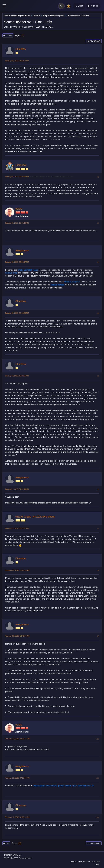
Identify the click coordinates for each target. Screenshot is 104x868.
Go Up (6, 843)
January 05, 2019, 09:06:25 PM (17, 313)
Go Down (8, 35)
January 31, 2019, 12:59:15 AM (17, 376)
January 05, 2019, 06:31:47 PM (17, 262)
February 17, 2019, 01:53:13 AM (17, 817)
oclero (19, 209)
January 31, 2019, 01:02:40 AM (17, 489)
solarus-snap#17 (72, 282)
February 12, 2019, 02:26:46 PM (17, 739)
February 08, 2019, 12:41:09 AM (17, 636)
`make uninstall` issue (28, 270)
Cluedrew (21, 49)
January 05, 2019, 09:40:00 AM (17, 177)
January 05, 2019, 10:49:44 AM (17, 223)
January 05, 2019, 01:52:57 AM (17, 61)
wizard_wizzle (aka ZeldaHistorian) (35, 517)
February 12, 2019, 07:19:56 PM (17, 778)
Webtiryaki (17, 855)
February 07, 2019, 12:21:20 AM (17, 570)
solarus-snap (11, 273)
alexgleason (22, 250)
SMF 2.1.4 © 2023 (11, 858)
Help (97, 865)
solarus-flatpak (57, 285)
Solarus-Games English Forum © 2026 (85, 861)
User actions (94, 41)
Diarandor (21, 165)
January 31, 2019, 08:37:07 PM (17, 528)
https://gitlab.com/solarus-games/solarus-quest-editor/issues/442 (64, 786)
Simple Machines (25, 858)
